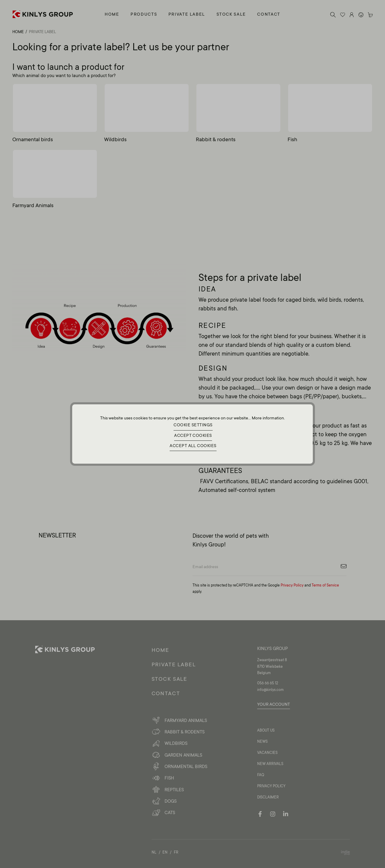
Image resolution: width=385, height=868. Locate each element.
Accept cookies (193, 435)
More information (268, 416)
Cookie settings (193, 424)
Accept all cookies (193, 447)
